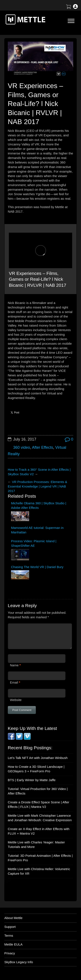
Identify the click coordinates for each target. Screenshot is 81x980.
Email (14, 682)
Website (16, 700)
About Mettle (13, 918)
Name (14, 665)
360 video (22, 447)
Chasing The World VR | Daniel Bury (37, 567)
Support (10, 927)
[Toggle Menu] (71, 21)
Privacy (10, 953)
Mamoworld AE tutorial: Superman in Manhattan (37, 530)
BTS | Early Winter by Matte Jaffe (32, 780)
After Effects (43, 447)
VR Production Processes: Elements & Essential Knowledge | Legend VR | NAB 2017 (37, 486)
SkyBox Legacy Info (19, 962)
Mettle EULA (13, 944)
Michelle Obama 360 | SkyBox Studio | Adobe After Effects (39, 505)
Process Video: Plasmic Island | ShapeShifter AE (34, 543)
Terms (9, 936)
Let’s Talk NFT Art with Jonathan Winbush (38, 758)
